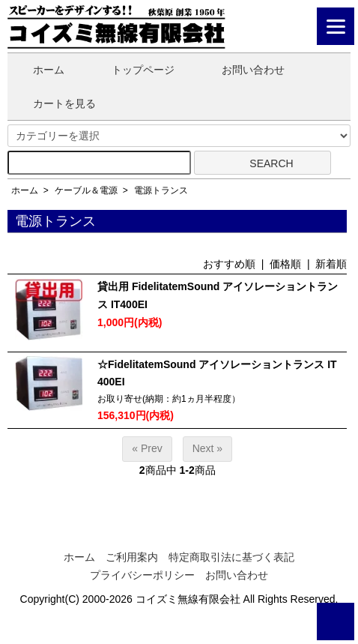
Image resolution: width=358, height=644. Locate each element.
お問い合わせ (242, 70)
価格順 (285, 264)
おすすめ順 (229, 264)
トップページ (132, 70)
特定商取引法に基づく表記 (231, 557)
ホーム (38, 70)
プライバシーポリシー (142, 575)
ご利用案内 (132, 557)
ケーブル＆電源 (86, 190)
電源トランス (161, 190)
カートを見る (54, 103)
